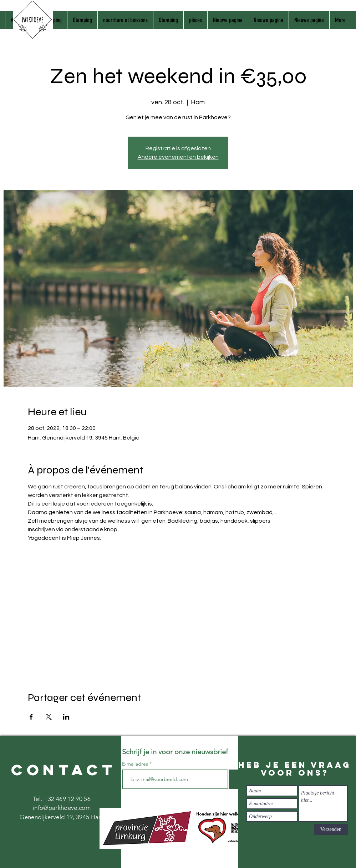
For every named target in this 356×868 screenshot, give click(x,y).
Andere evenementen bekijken (178, 157)
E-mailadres (136, 764)
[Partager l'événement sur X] (49, 717)
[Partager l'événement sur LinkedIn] (66, 717)
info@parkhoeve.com (62, 808)
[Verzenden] (331, 829)
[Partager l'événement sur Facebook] (31, 717)
